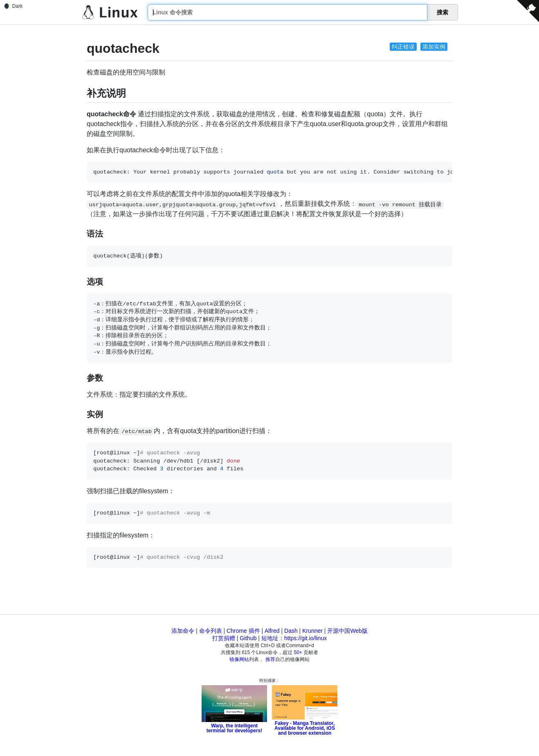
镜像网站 (239, 659)
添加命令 (183, 631)
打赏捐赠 (224, 638)
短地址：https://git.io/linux (294, 638)
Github (248, 638)
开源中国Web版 (347, 631)
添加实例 (434, 47)
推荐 (270, 659)
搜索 (442, 12)
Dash (291, 631)
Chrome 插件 (243, 631)
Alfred (272, 631)
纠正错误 (403, 47)
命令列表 (211, 631)
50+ (298, 652)
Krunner (312, 631)
